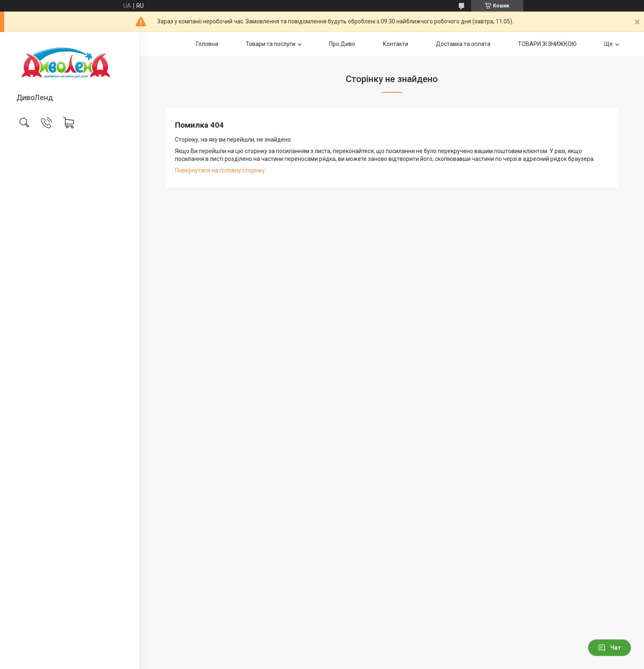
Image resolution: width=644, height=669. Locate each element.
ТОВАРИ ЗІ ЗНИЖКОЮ (547, 44)
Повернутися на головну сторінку (220, 170)
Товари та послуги (270, 44)
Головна (207, 44)
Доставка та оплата (463, 44)
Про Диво (342, 44)
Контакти (396, 44)
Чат (609, 648)
